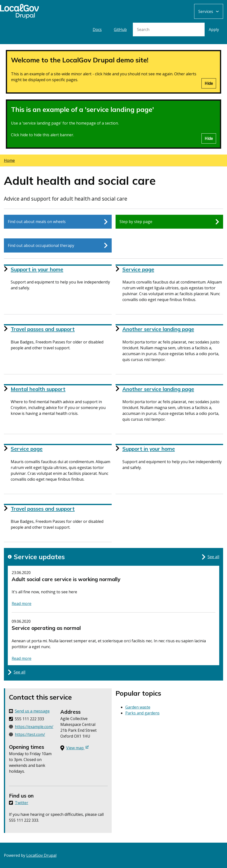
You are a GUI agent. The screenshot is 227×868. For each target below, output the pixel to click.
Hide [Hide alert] (209, 83)
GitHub (120, 29)
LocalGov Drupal (41, 855)
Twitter (22, 803)
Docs (97, 29)
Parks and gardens (142, 713)
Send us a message (32, 711)
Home (9, 160)
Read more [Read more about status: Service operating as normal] (22, 658)
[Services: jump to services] (209, 11)
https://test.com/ (30, 734)
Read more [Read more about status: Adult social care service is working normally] (22, 604)
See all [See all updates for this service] (210, 557)
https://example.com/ (34, 727)
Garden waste (138, 707)
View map (77, 748)
